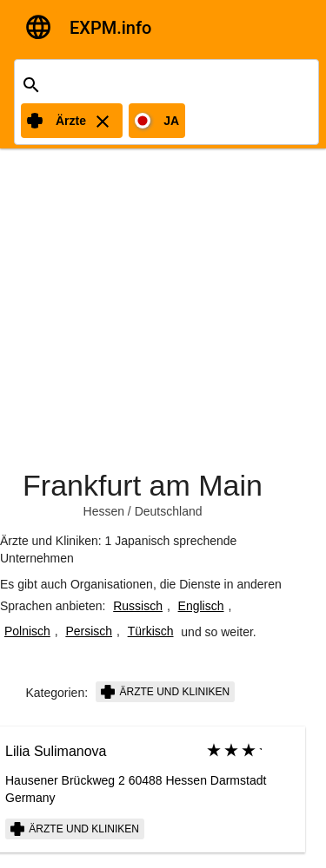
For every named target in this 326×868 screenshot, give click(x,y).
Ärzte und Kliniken (165, 692)
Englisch (201, 606)
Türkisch (151, 631)
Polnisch (27, 631)
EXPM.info (110, 28)
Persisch (89, 631)
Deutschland (169, 511)
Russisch (138, 606)
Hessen (104, 511)
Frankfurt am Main (143, 485)
